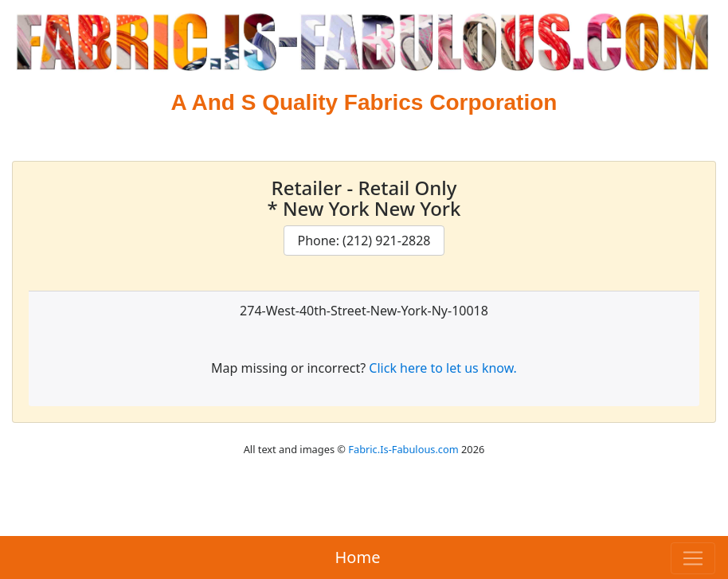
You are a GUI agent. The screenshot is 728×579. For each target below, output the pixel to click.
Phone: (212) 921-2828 (364, 241)
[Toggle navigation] (693, 558)
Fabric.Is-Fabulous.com (403, 449)
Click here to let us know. (443, 368)
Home (358, 557)
